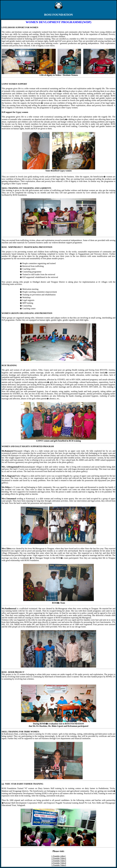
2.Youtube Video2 (59, 858)
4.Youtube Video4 (59, 863)
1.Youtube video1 (58, 856)
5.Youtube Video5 (59, 865)
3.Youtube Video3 (59, 861)
